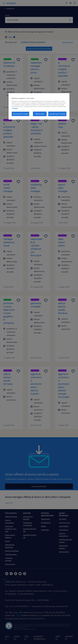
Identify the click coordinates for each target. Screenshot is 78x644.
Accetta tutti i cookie (57, 114)
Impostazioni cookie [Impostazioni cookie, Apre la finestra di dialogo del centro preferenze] (20, 114)
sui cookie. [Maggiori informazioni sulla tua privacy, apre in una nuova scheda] (15, 108)
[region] (39, 106)
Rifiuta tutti (40, 114)
